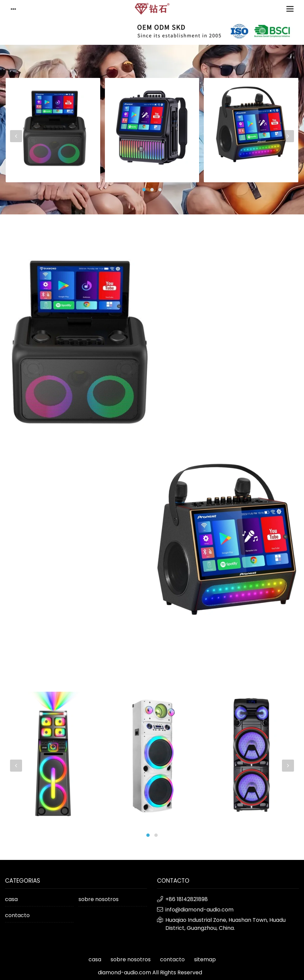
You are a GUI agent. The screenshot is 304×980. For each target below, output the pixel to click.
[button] (144, 190)
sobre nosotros (99, 899)
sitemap (205, 959)
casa (11, 899)
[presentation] (16, 136)
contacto (17, 915)
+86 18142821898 (187, 899)
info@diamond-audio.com (199, 910)
